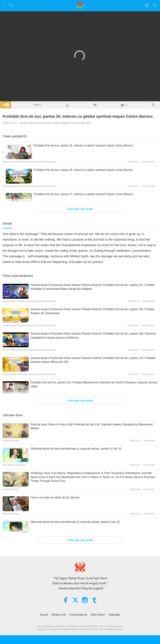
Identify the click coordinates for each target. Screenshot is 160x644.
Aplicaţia (115, 615)
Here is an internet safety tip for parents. (55, 497)
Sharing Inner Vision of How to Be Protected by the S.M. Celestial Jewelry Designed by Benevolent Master (92, 426)
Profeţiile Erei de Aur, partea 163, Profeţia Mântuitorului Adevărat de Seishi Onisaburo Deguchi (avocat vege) (94, 384)
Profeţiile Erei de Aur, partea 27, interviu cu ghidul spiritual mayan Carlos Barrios (83, 194)
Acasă (44, 615)
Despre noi (59, 615)
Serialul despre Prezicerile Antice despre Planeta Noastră (55, 123)
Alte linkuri (98, 615)
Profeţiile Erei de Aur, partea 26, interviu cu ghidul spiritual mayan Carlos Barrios (83, 170)
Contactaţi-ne (78, 615)
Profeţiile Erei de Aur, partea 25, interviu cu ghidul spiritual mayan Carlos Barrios (83, 145)
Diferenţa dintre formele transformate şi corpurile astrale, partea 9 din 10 (75, 522)
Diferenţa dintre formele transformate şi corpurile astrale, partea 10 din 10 (76, 449)
